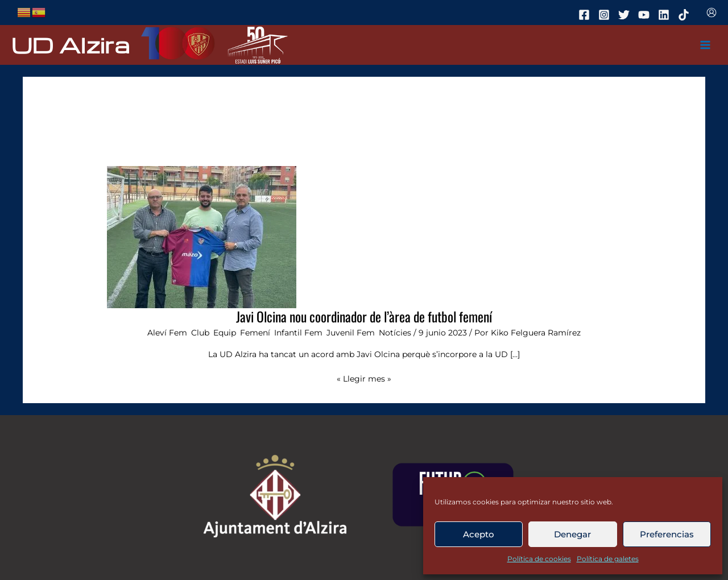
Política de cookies (539, 559)
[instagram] (606, 15)
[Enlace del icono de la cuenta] (712, 13)
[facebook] (586, 15)
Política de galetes (608, 559)
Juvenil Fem (351, 333)
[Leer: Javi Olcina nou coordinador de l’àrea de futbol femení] (202, 237)
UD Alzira (71, 45)
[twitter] (626, 15)
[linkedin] (665, 15)
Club (200, 333)
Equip (225, 333)
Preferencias (667, 534)
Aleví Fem (167, 333)
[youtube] (646, 15)
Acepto (479, 534)
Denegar (572, 534)
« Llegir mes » (364, 378)
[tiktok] (685, 15)
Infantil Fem (298, 333)
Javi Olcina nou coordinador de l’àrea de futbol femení (364, 316)
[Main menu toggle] (706, 45)
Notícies (395, 333)
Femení (255, 333)
